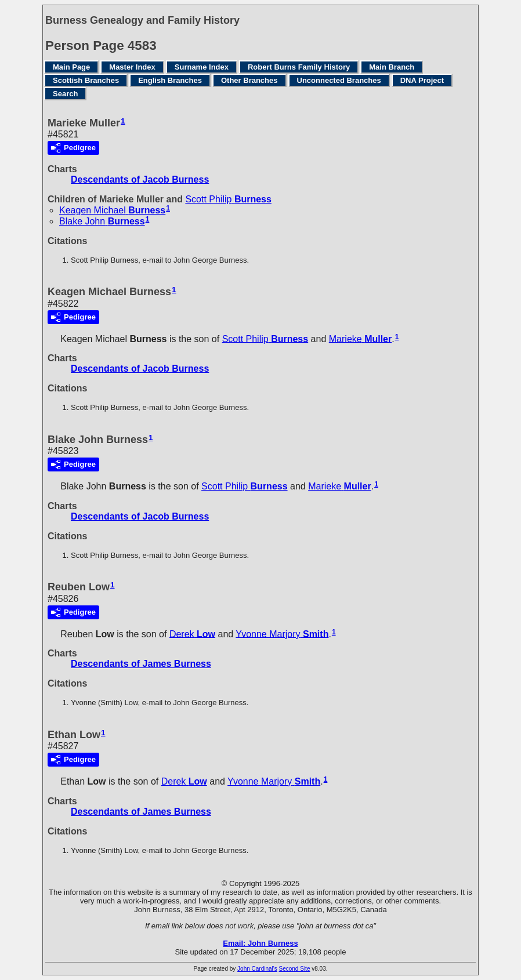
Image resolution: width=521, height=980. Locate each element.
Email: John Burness (260, 943)
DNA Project (422, 80)
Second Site (295, 969)
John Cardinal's (257, 969)
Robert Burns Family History (299, 67)
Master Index (132, 67)
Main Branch (392, 67)
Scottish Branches (86, 80)
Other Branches (249, 80)
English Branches (170, 80)
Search (65, 94)
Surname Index (202, 67)
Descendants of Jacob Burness (140, 179)
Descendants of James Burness (141, 664)
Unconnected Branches (339, 80)
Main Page (71, 67)
